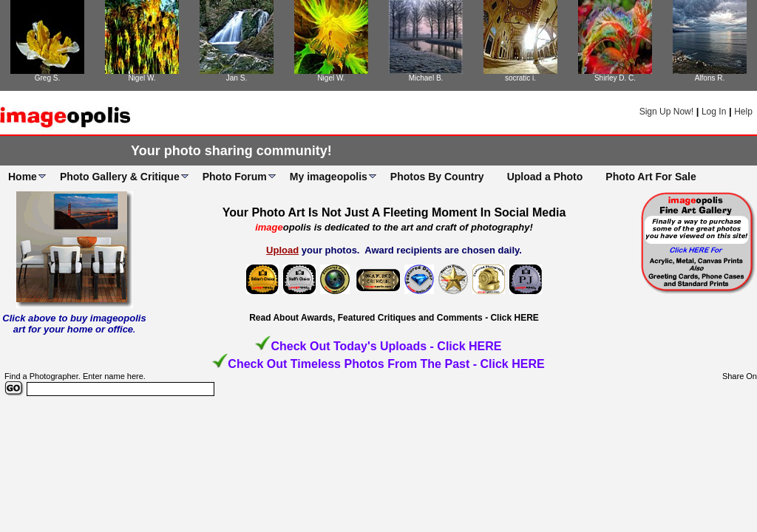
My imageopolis (329, 177)
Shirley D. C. (615, 78)
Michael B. (426, 78)
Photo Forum (235, 177)
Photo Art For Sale (651, 177)
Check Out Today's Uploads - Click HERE (386, 346)
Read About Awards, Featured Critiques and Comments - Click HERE (394, 318)
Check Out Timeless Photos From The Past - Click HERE (386, 364)
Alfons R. (710, 78)
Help (743, 112)
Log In (714, 112)
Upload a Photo (545, 177)
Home (23, 177)
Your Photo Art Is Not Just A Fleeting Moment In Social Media (394, 212)
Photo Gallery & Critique (120, 177)
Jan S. (237, 78)
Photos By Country (437, 177)
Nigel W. (142, 78)
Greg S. (47, 78)
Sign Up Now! (666, 112)
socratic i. (520, 78)
